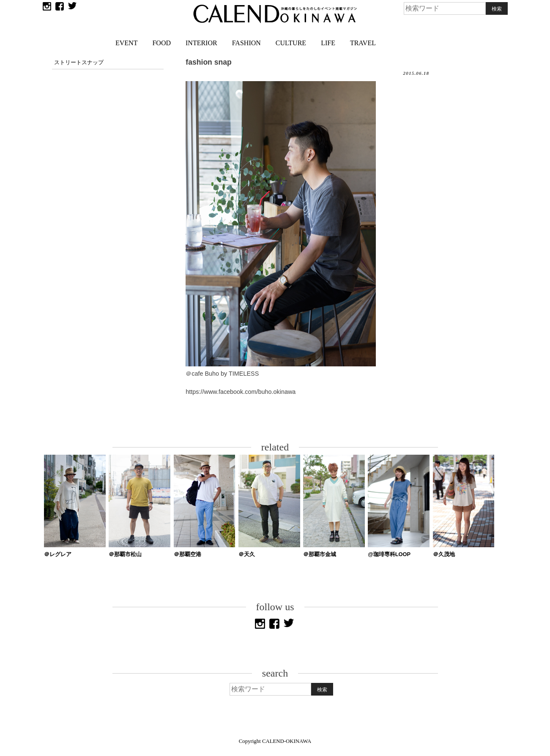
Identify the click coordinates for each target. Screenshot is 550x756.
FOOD (161, 43)
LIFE (328, 43)
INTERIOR (201, 43)
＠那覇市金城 (320, 554)
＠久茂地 (444, 554)
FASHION (246, 43)
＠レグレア (58, 554)
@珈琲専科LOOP (389, 554)
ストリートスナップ (79, 63)
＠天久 (247, 554)
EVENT (126, 43)
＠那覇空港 (187, 554)
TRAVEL (363, 43)
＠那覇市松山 (125, 554)
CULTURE (291, 43)
